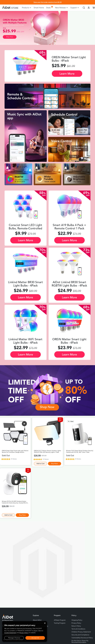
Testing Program (60, 623)
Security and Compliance (80, 635)
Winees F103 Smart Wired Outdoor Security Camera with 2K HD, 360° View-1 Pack (80, 451)
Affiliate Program (60, 620)
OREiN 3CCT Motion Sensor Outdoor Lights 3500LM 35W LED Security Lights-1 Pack (47, 451)
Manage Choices (14, 638)
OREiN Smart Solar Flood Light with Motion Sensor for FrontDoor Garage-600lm (15, 451)
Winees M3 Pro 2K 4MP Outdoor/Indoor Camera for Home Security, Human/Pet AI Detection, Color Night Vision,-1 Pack (15, 502)
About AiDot (37, 620)
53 (46, 459)
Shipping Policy (77, 620)
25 (14, 459)
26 (78, 459)
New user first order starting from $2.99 (48, 2)
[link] (89, 8)
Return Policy (76, 626)
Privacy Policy (24, 633)
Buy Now (55, 464)
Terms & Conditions (78, 629)
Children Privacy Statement (81, 632)
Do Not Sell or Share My (82, 641)
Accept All (35, 638)
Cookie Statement (10, 633)
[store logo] (10, 8)
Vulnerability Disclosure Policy (82, 638)
